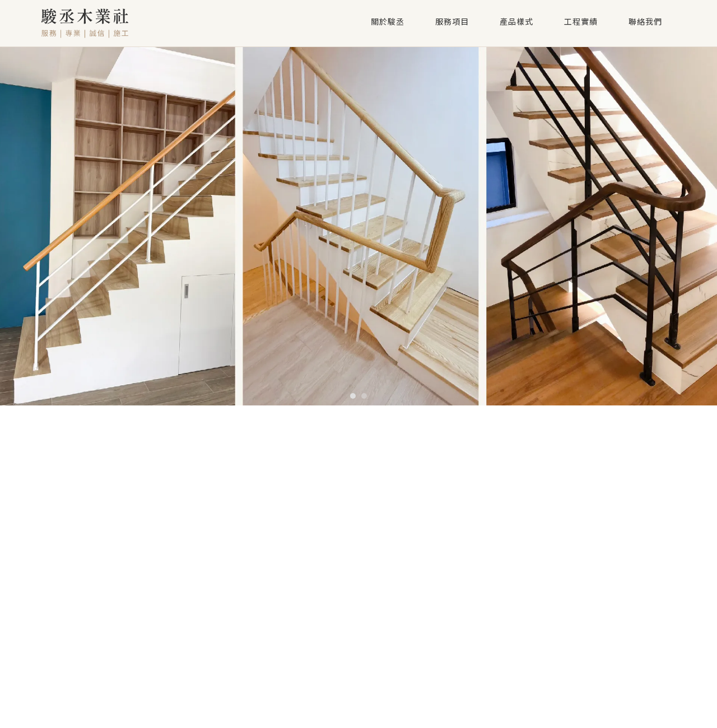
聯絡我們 (645, 22)
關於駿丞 (388, 22)
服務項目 (452, 22)
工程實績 (581, 22)
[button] (353, 396)
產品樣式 (516, 22)
